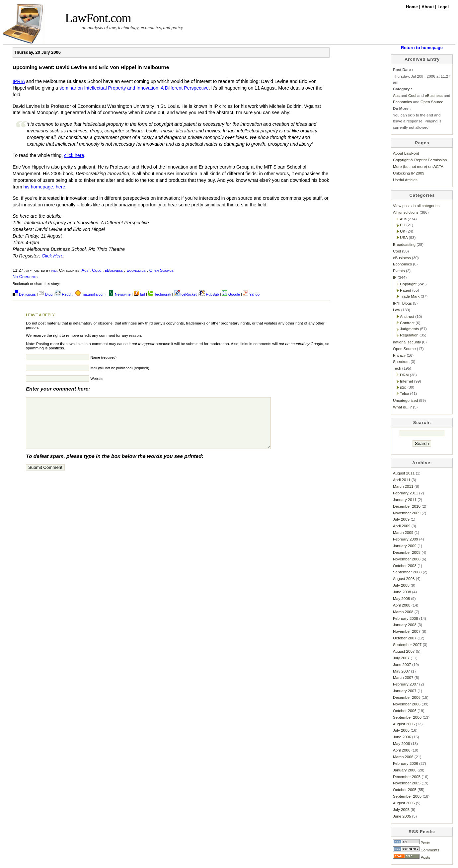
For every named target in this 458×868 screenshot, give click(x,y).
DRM (404, 375)
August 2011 (404, 473)
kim (54, 270)
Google (231, 294)
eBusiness (114, 270)
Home (413, 7)
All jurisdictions (406, 212)
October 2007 (405, 638)
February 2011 (406, 493)
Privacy (399, 355)
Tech (397, 368)
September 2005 (407, 796)
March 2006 (403, 757)
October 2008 (405, 566)
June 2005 (402, 816)
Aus (85, 270)
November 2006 (407, 704)
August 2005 (404, 803)
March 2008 (403, 612)
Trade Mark (410, 296)
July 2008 (401, 585)
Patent (406, 290)
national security (407, 342)
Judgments (409, 329)
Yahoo (251, 294)
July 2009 (401, 519)
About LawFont (406, 153)
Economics (136, 270)
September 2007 (407, 645)
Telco (404, 393)
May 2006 (401, 743)
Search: (422, 423)
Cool (97, 270)
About (428, 7)
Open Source (161, 270)
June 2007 (402, 664)
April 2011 (402, 480)
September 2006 (407, 717)
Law (396, 310)
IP (395, 277)
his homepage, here (44, 187)
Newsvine (120, 294)
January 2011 (405, 500)
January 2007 (405, 691)
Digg (46, 294)
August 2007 (404, 651)
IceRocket (186, 294)
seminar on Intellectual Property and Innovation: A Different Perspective (134, 88)
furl (140, 294)
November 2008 (407, 559)
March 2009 (403, 532)
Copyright (408, 284)
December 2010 (407, 506)
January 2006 (405, 770)
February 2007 (406, 684)
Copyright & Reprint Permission (420, 160)
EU (403, 225)
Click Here (52, 256)
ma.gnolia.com (90, 294)
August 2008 (404, 579)
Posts (412, 843)
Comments (416, 850)
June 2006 (402, 737)
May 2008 (401, 598)
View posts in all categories (416, 206)
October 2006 (405, 711)
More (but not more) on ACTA (418, 166)
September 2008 (407, 572)
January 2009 (405, 546)
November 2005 (407, 783)
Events (399, 271)
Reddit (64, 294)
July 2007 (401, 658)
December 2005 (407, 777)
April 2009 (402, 526)
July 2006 (401, 730)
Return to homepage (422, 48)
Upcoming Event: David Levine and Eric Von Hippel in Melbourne (91, 67)
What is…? (402, 407)
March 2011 (403, 486)
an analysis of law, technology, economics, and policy (132, 28)
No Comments (25, 277)
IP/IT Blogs (402, 303)
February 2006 (406, 763)
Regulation (409, 335)
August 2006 (404, 724)
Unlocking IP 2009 (409, 173)
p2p (403, 387)
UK (403, 231)
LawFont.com (98, 18)
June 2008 (402, 592)
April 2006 (402, 750)
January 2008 (405, 625)
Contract (407, 323)
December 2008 (407, 552)
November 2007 (407, 631)
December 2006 (407, 697)
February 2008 (406, 618)
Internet (407, 381)
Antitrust (407, 316)
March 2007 (403, 677)
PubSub (209, 294)
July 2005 (401, 809)
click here (74, 155)
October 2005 (405, 790)
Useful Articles (405, 180)
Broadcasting (404, 244)
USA (404, 237)
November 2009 (407, 513)
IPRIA (19, 81)
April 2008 (402, 605)
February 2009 (406, 539)
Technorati (160, 294)
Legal (443, 7)
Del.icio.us (24, 294)
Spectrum (401, 362)
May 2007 (401, 671)
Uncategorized (405, 400)
